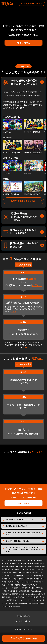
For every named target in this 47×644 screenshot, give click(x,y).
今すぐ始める (24, 43)
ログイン (37, 285)
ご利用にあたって (23, 616)
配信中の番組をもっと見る (24, 201)
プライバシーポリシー (24, 621)
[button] (43, 126)
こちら (14, 311)
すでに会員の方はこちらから (31, 4)
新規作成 (31, 279)
